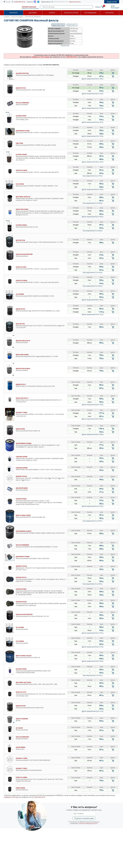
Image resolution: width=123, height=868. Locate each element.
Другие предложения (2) (93, 108)
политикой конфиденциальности (88, 824)
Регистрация (115, 8)
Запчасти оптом (71, 13)
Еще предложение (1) (93, 176)
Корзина (98, 7)
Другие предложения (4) (93, 122)
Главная (7, 17)
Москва (8, 2)
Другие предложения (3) (93, 136)
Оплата (52, 13)
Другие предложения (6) (93, 79)
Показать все (65, 46)
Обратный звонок (75, 2)
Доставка (33, 13)
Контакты (109, 13)
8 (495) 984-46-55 (20, 2)
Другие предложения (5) (93, 189)
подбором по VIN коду (11, 797)
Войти (113, 6)
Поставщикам (90, 13)
